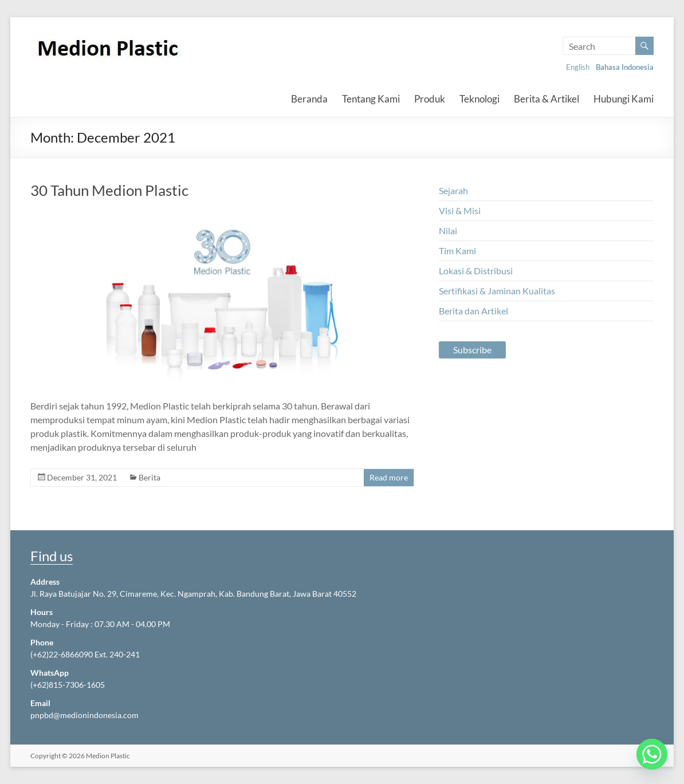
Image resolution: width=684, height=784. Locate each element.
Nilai (448, 231)
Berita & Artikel (547, 99)
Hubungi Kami (624, 99)
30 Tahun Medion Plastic (109, 190)
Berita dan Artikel (473, 311)
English (578, 67)
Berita (150, 477)
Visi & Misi (460, 210)
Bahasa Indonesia (625, 67)
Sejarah (453, 190)
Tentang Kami (371, 99)
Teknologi (479, 99)
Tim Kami (457, 251)
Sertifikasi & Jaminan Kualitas (497, 291)
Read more (389, 477)
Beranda (309, 99)
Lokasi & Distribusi (476, 271)
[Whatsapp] (652, 754)
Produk (430, 99)
